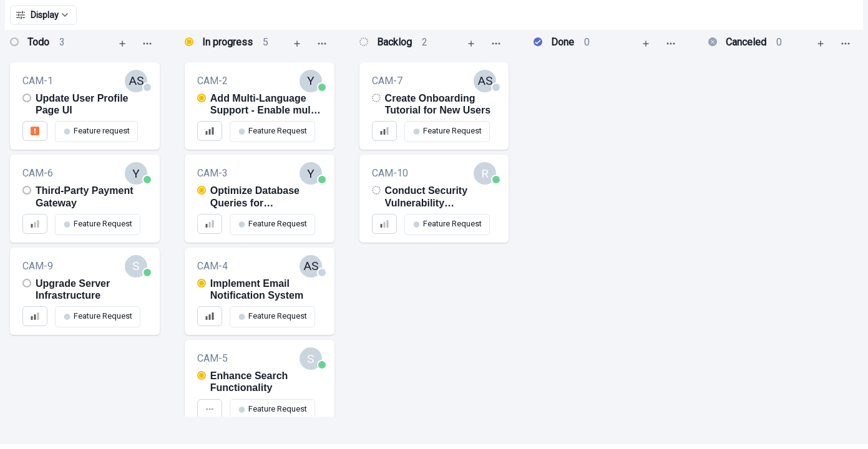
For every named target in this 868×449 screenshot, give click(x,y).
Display (43, 15)
